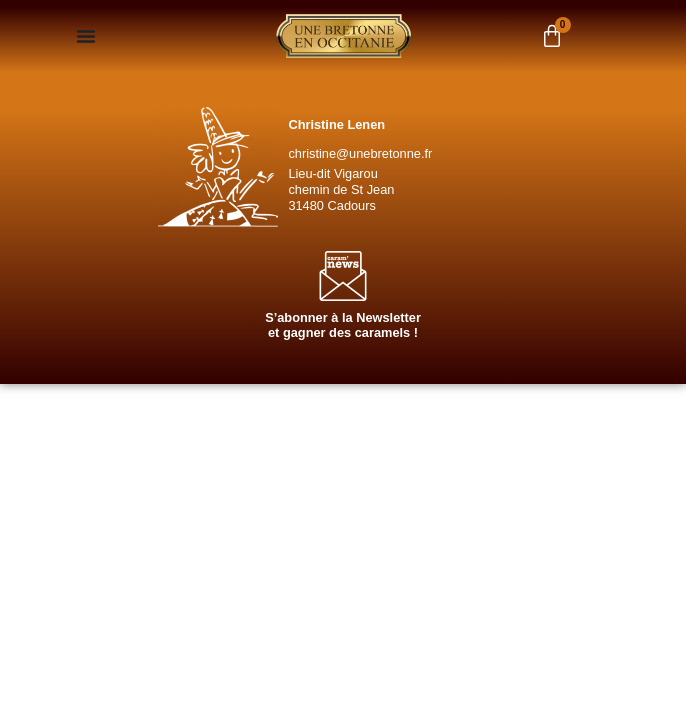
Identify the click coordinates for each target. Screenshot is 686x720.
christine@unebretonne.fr (360, 153)
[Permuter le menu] (86, 36)
